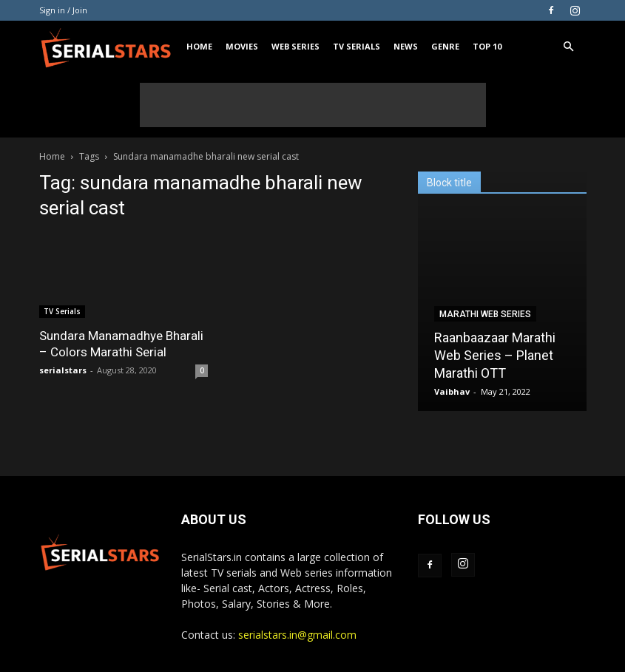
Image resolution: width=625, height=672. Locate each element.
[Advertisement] (313, 105)
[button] (569, 47)
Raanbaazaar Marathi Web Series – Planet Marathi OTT (495, 355)
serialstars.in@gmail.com (297, 635)
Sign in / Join (63, 10)
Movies (242, 46)
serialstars (63, 370)
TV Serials (357, 46)
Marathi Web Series (485, 314)
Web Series (295, 46)
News (406, 46)
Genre (445, 46)
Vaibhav (452, 391)
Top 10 (487, 46)
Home (199, 46)
